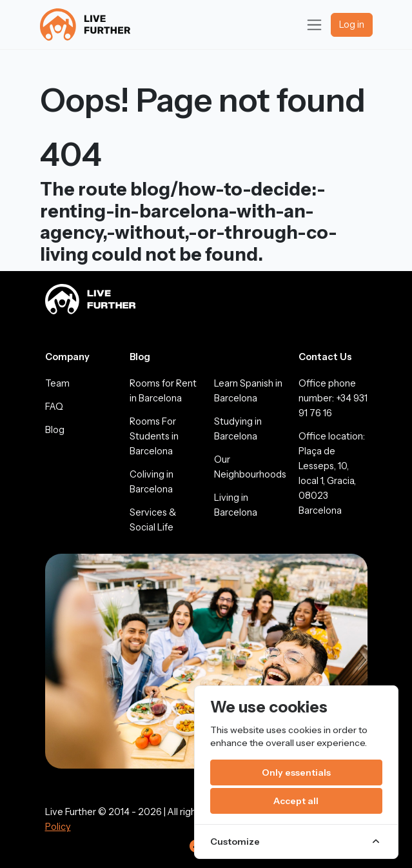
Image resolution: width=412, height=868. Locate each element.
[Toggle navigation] (314, 25)
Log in (352, 25)
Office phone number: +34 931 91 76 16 (333, 398)
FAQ (54, 407)
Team (57, 383)
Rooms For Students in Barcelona (154, 436)
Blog (55, 430)
